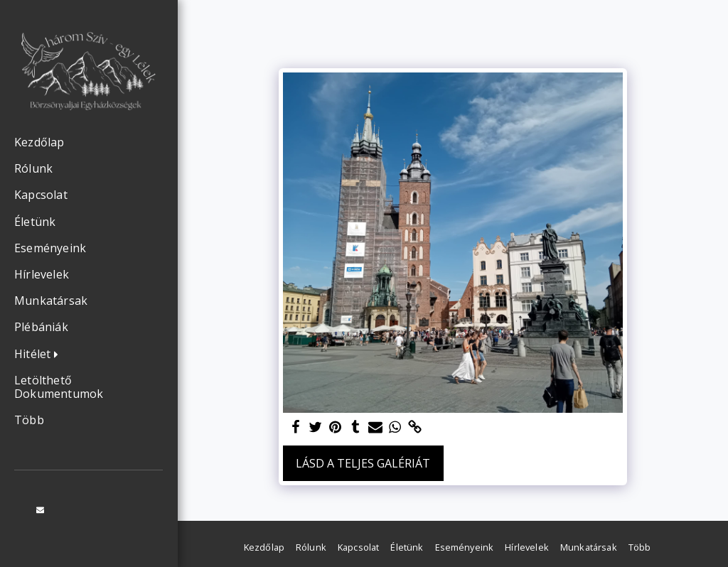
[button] (40, 355)
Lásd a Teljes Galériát (363, 463)
